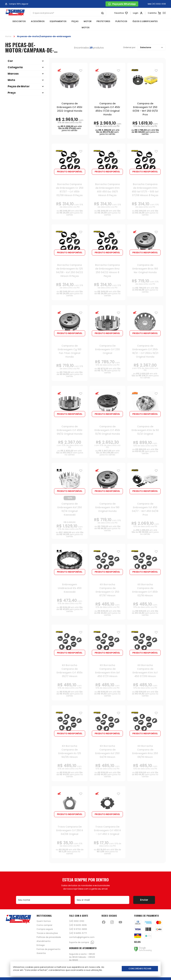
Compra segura (45, 923)
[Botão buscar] (102, 13)
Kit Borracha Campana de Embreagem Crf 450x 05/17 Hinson (70, 664)
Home (8, 30)
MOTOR (82, 21)
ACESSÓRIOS (33, 21)
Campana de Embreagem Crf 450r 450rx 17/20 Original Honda (107, 102)
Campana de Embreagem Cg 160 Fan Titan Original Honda (70, 345)
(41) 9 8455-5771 (78, 927)
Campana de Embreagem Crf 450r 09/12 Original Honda (70, 424)
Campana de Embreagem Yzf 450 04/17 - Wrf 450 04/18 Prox (145, 503)
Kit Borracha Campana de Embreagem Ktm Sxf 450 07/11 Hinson (107, 664)
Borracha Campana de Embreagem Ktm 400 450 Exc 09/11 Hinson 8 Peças (107, 183)
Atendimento (44, 935)
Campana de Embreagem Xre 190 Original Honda (107, 501)
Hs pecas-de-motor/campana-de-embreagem (44, 30)
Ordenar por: (129, 41)
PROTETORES (97, 21)
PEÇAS (69, 21)
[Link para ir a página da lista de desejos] (120, 13)
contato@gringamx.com (82, 931)
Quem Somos (44, 915)
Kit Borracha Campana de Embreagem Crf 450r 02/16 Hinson (145, 583)
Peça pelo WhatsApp (122, 4)
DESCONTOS (14, 21)
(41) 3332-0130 (159, 4)
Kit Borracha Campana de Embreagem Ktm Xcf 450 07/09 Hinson (145, 664)
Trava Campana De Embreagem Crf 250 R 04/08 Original (70, 824)
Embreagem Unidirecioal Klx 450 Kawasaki (70, 582)
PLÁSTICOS (115, 21)
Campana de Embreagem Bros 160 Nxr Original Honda (145, 262)
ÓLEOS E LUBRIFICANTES (138, 21)
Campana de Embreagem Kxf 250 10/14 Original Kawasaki (70, 503)
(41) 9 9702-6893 (78, 923)
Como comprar (44, 919)
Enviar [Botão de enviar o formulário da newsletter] (144, 893)
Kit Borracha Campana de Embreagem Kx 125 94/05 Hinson (70, 745)
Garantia (41, 947)
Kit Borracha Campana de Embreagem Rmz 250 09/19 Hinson (145, 745)
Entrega (41, 939)
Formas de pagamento (49, 943)
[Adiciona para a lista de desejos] (81, 64)
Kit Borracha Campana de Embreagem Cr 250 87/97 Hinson (107, 583)
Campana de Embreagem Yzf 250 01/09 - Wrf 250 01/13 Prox (145, 102)
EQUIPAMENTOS (53, 21)
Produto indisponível (70, 165)
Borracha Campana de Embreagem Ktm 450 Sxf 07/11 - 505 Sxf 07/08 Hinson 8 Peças (145, 183)
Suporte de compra (82, 936)
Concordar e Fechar (140, 969)
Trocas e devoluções (47, 927)
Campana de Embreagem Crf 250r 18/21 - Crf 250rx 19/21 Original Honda (145, 345)
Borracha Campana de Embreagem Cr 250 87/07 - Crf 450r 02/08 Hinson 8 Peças (70, 183)
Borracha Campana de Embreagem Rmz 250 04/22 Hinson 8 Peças (107, 264)
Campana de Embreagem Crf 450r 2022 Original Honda (70, 101)
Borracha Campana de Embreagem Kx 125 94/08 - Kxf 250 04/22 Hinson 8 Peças (70, 264)
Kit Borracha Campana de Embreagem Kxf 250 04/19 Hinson (107, 745)
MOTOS (160, 21)
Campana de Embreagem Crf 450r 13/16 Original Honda (107, 424)
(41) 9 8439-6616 (78, 919)
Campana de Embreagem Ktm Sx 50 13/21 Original (145, 424)
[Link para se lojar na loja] (137, 13)
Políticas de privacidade (49, 931)
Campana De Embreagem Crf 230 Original (107, 343)
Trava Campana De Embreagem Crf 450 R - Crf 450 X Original (107, 824)
